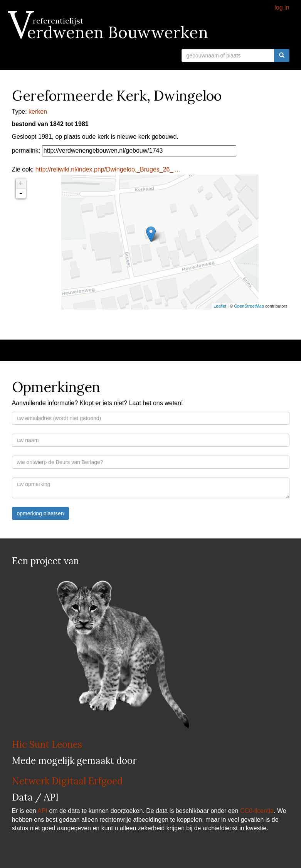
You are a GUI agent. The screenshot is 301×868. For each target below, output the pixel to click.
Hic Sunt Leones (47, 744)
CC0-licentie (257, 811)
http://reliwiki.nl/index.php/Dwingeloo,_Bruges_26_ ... (108, 169)
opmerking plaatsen (40, 513)
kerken (38, 112)
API (42, 811)
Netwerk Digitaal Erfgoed (67, 781)
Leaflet (220, 306)
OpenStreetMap (249, 306)
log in (282, 8)
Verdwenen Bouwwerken (110, 32)
